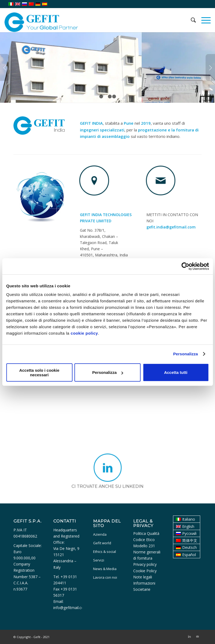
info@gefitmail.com (70, 608)
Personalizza (185, 354)
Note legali (143, 577)
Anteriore (5, 67)
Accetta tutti (176, 372)
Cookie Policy (145, 571)
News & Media (105, 569)
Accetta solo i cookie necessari (39, 372)
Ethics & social (105, 552)
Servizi (99, 560)
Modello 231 (144, 546)
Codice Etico (144, 540)
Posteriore (210, 67)
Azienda (100, 534)
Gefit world (102, 543)
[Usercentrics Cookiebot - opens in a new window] (185, 266)
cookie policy (84, 333)
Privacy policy (145, 564)
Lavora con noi (105, 577)
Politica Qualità (146, 533)
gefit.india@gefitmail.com (171, 227)
